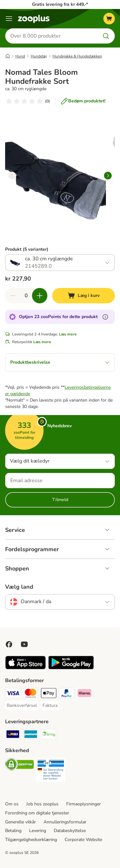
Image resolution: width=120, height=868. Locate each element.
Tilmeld (60, 500)
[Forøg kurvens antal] (40, 296)
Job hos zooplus (42, 804)
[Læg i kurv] (84, 296)
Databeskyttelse (70, 831)
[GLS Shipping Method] (13, 735)
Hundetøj (39, 56)
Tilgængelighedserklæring (31, 840)
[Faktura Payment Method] (50, 706)
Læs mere (68, 334)
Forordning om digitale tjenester (37, 813)
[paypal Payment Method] (67, 694)
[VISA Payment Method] (13, 694)
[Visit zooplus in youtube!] (24, 644)
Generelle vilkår (20, 822)
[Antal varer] (26, 296)
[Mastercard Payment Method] (31, 694)
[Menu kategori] (9, 19)
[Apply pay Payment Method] (49, 694)
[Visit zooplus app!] (25, 668)
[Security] (20, 765)
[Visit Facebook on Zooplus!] (9, 644)
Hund (20, 56)
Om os (12, 804)
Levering (38, 831)
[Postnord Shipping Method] (31, 735)
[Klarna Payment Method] (84, 694)
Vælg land (19, 587)
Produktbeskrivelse (60, 362)
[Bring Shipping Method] (49, 735)
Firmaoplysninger (84, 804)
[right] (108, 176)
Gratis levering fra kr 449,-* (60, 4)
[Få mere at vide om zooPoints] (105, 317)
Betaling (13, 831)
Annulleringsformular (65, 822)
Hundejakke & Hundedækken (77, 56)
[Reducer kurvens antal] (13, 296)
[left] (12, 176)
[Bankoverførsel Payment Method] (22, 706)
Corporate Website (83, 840)
